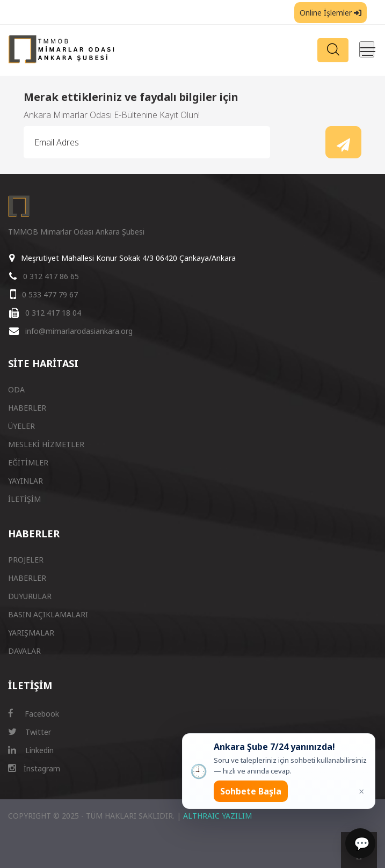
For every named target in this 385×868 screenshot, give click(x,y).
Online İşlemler (330, 13)
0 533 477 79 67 (50, 294)
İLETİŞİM (24, 499)
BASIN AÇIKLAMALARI (48, 614)
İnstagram (34, 768)
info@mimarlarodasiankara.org (79, 331)
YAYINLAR (26, 481)
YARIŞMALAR (31, 633)
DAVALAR (24, 651)
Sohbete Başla (251, 791)
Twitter (30, 732)
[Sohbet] (360, 843)
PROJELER (26, 560)
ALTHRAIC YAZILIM (217, 816)
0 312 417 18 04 (53, 313)
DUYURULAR (30, 596)
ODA (16, 389)
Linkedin (31, 750)
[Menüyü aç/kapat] (367, 49)
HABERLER (27, 408)
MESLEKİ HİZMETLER (46, 444)
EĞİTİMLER (28, 462)
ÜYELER (21, 426)
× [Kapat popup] (361, 791)
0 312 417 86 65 (51, 276)
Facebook (34, 714)
